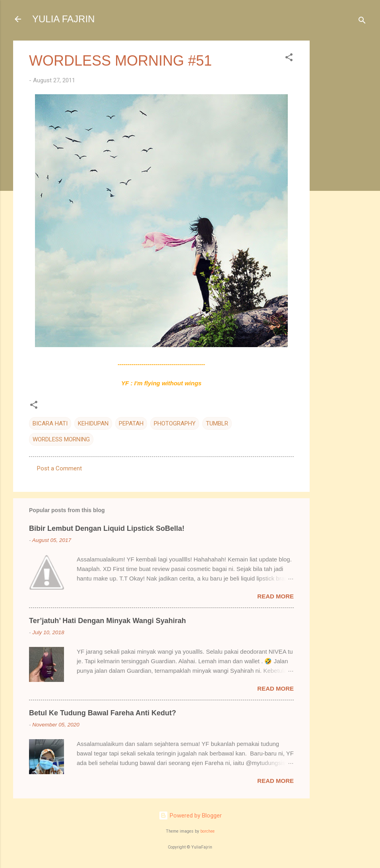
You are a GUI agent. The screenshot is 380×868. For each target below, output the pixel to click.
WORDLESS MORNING (61, 439)
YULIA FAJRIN (63, 19)
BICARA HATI (50, 423)
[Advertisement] (341, 160)
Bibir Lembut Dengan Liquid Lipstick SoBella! (107, 528)
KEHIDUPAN (93, 423)
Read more (275, 596)
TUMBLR (217, 423)
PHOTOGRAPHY (175, 423)
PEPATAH (131, 423)
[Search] (362, 22)
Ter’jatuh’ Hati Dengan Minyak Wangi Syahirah (108, 621)
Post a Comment (59, 468)
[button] (289, 59)
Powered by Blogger (190, 816)
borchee (207, 831)
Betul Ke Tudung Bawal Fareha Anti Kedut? (103, 713)
